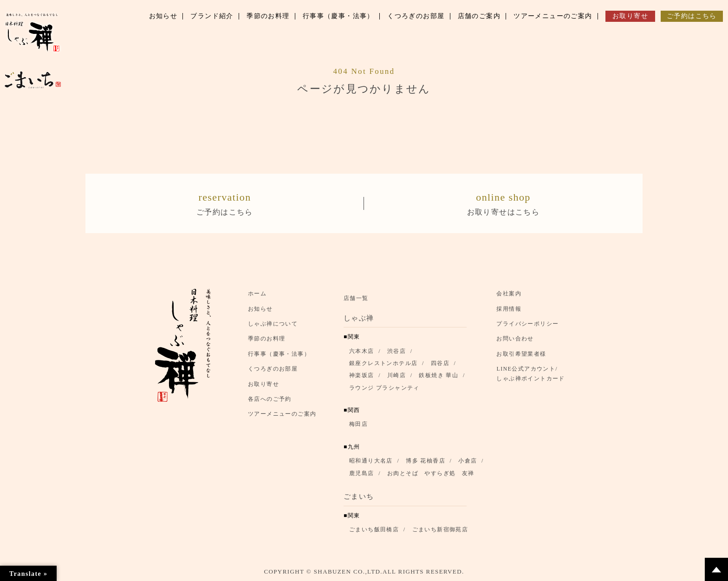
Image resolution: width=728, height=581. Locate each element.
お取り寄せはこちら (503, 202)
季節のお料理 (266, 339)
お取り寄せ (263, 384)
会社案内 (509, 294)
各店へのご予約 (270, 399)
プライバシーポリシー (527, 324)
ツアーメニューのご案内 (282, 414)
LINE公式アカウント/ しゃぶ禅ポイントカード (533, 373)
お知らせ (260, 309)
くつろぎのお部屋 (273, 369)
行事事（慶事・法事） (279, 354)
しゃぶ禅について (273, 324)
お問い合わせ (515, 339)
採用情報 (509, 309)
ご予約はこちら (225, 202)
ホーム (257, 294)
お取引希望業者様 (521, 354)
